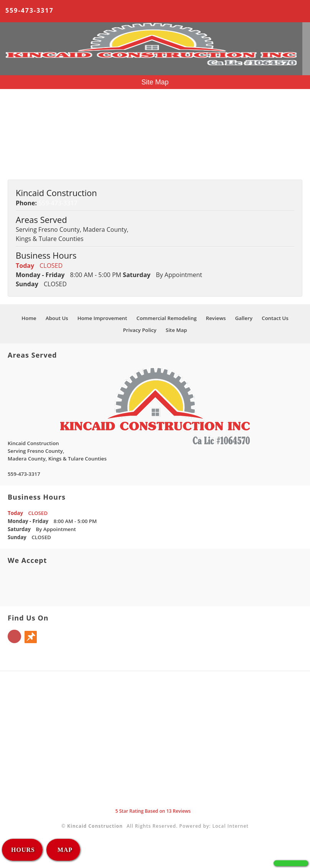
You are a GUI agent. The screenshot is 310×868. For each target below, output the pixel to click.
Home (16, 101)
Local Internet (230, 826)
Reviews (19, 138)
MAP (64, 850)
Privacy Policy (27, 166)
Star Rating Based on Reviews (153, 811)
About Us (21, 111)
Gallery (18, 147)
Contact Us (23, 157)
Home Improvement (37, 120)
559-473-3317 (30, 10)
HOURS (23, 850)
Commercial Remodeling (43, 129)
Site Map (20, 175)
